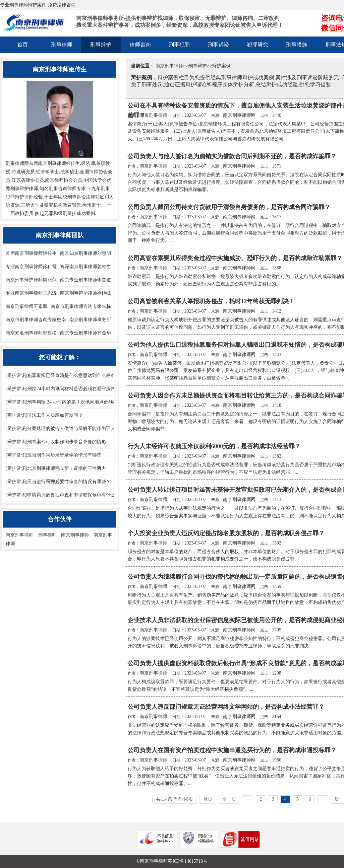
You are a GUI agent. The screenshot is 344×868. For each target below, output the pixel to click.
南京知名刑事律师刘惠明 (86, 253)
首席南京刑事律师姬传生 (31, 253)
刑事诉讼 (218, 45)
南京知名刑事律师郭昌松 (31, 333)
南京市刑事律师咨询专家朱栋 (81, 306)
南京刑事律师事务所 (90, 320)
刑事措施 (297, 45)
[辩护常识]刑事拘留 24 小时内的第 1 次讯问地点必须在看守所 (69, 402)
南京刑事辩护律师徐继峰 (86, 293)
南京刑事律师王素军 (27, 306)
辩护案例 (221, 66)
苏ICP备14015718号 (188, 861)
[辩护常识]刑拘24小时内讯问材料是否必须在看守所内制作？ (67, 389)
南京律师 (54, 180)
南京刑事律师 (169, 66)
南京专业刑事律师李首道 (86, 280)
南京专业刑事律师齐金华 (86, 333)
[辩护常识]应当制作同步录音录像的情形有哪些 (54, 455)
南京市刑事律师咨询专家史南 (36, 320)
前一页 (229, 799)
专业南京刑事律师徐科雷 (31, 267)
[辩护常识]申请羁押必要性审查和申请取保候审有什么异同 (65, 495)
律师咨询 (140, 45)
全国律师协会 (94, 172)
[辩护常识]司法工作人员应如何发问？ (44, 415)
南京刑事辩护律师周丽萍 (31, 280)
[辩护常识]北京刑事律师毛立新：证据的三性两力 (56, 468)
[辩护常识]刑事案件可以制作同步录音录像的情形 (56, 442)
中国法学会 (95, 180)
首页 (23, 45)
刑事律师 (62, 45)
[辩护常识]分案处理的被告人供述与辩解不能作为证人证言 (65, 429)
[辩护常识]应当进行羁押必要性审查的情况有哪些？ (58, 482)
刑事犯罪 (179, 45)
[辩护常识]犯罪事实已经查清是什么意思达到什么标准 (60, 375)
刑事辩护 (101, 45)
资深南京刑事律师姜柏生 (86, 267)
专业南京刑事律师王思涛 (31, 293)
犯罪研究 (258, 45)
